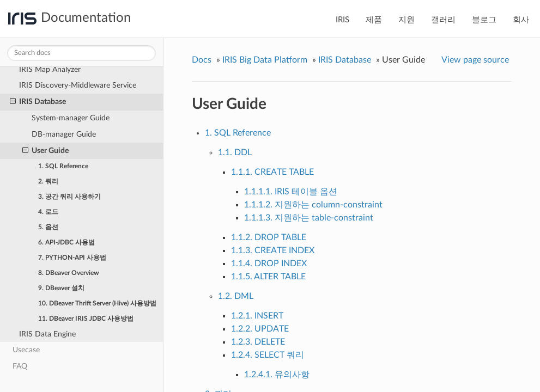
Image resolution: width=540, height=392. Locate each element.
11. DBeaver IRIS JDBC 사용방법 (86, 318)
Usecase (26, 350)
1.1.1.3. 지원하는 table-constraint (309, 218)
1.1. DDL (235, 152)
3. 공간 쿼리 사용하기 (69, 197)
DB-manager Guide (64, 134)
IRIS (342, 20)
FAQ (20, 366)
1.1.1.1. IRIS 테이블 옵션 (291, 192)
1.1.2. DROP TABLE (269, 237)
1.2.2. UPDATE (260, 329)
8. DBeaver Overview (69, 273)
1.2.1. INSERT (257, 316)
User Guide (45, 151)
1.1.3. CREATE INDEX (273, 250)
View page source (475, 60)
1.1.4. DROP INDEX (269, 264)
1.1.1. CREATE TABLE (272, 172)
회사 (521, 20)
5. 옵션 (48, 227)
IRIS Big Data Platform (265, 60)
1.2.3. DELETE (258, 342)
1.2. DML (236, 296)
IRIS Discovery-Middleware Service (78, 85)
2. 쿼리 (48, 181)
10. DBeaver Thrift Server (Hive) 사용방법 (97, 303)
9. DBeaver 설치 (61, 288)
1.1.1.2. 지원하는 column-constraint (313, 205)
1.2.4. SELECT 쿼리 (268, 355)
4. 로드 (48, 212)
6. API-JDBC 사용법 (66, 242)
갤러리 (443, 20)
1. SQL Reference (63, 166)
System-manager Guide (71, 118)
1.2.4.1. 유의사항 (277, 375)
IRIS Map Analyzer (50, 69)
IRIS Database (38, 102)
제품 (374, 20)
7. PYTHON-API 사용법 (72, 258)
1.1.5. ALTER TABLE (268, 277)
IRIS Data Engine (47, 334)
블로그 (484, 20)
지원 (406, 20)
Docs (202, 60)
